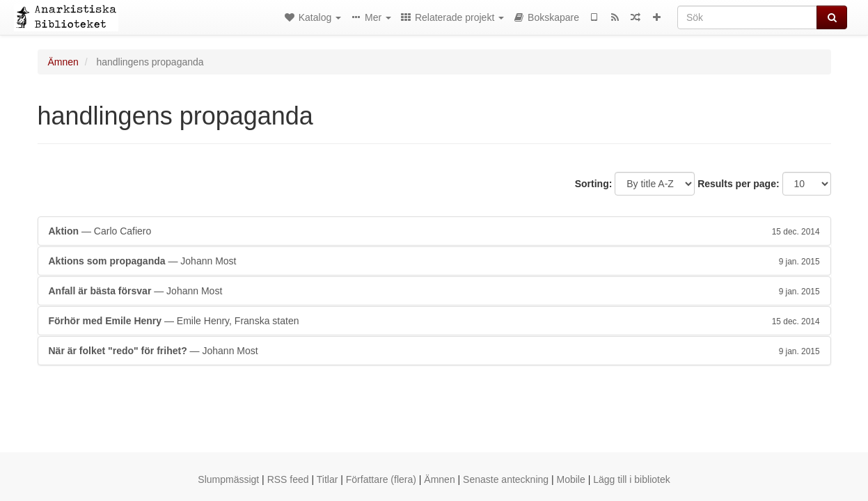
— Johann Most (434, 261)
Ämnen (63, 62)
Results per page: (738, 184)
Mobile (571, 479)
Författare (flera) (381, 479)
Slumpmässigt (228, 479)
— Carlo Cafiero (434, 231)
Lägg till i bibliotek (632, 479)
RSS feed (288, 479)
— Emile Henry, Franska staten (434, 321)
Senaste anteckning (506, 479)
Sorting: (594, 184)
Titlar (328, 479)
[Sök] (747, 17)
